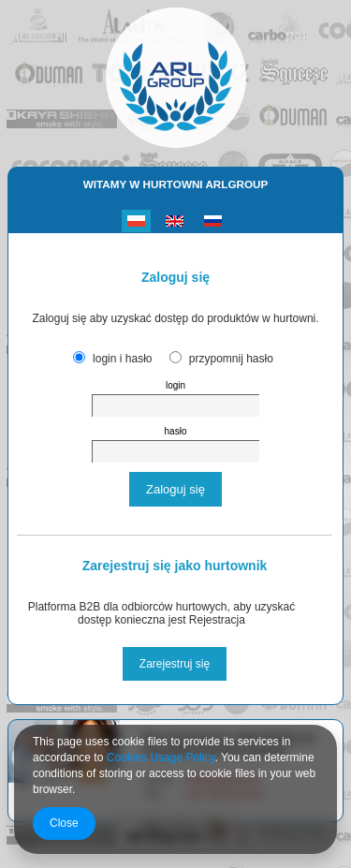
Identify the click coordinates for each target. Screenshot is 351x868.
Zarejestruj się (175, 664)
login (175, 385)
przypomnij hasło (231, 359)
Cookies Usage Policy (161, 758)
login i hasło (122, 359)
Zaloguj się (175, 489)
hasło (176, 431)
